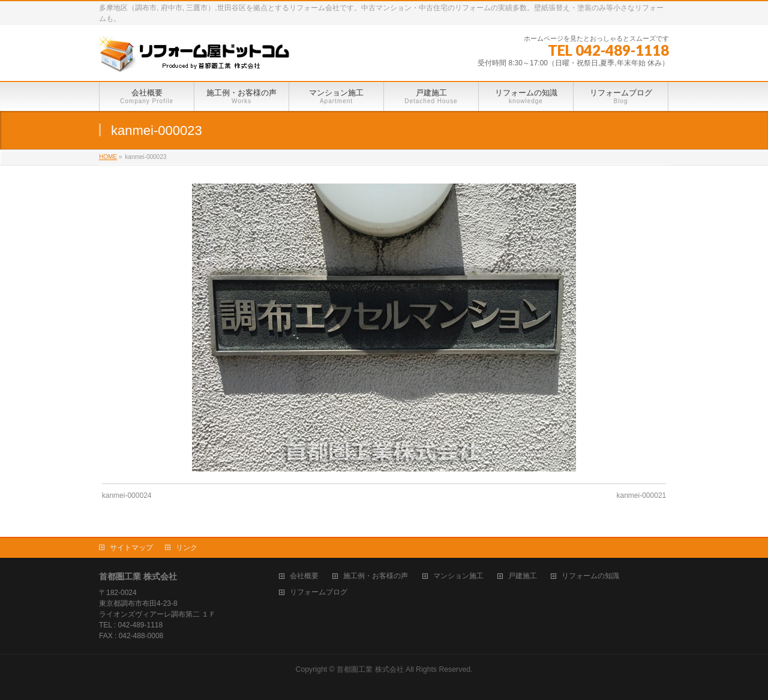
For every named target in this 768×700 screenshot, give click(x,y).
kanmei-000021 (642, 495)
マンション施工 (458, 576)
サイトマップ (131, 548)
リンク (187, 548)
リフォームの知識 (590, 576)
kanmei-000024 (127, 495)
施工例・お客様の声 (376, 576)
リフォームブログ (319, 592)
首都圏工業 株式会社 (370, 669)
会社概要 (304, 576)
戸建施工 (523, 576)
